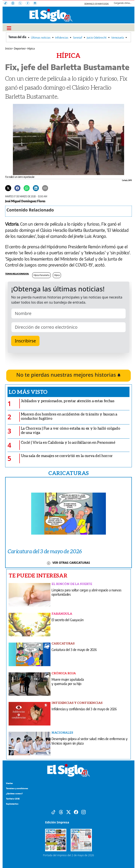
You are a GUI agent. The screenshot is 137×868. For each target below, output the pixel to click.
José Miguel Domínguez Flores (25, 201)
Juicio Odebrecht (97, 37)
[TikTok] (7, 4)
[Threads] (15, 4)
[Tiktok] (53, 812)
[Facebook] (29, 4)
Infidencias (62, 37)
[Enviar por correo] (45, 188)
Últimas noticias (41, 37)
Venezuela (118, 37)
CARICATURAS (68, 473)
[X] (22, 4)
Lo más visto (28, 392)
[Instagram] (36, 4)
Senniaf (78, 37)
